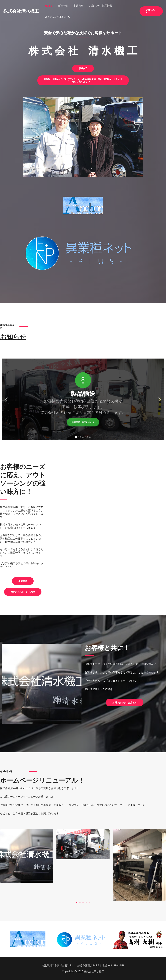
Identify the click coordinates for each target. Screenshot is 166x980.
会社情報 (62, 6)
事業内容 (77, 6)
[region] (83, 399)
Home (48, 6)
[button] (151, 11)
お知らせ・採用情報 (99, 6)
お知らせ (13, 337)
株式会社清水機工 (21, 11)
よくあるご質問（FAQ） (59, 17)
